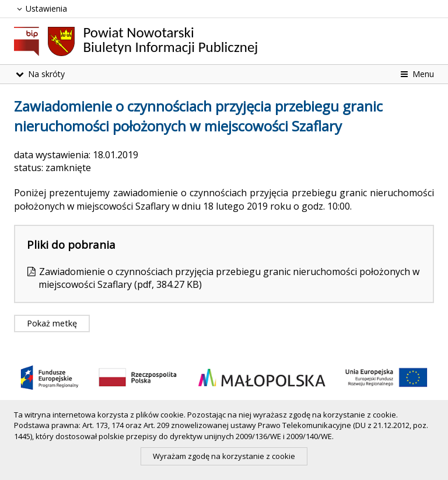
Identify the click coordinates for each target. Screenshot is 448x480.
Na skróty (39, 74)
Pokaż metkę (52, 323)
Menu (416, 74)
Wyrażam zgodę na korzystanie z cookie (224, 456)
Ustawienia (41, 8)
